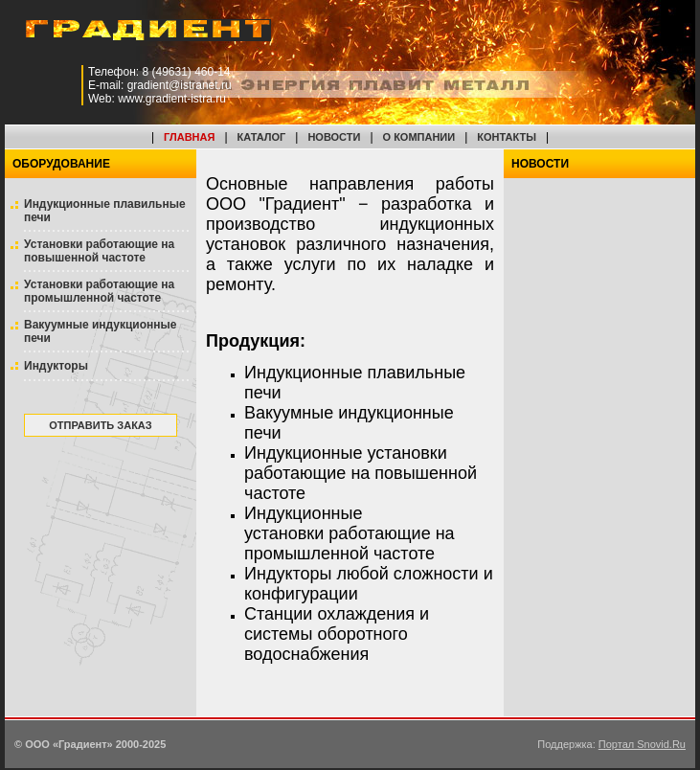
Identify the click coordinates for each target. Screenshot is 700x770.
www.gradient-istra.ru (172, 99)
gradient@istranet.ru (180, 85)
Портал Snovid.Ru (642, 744)
